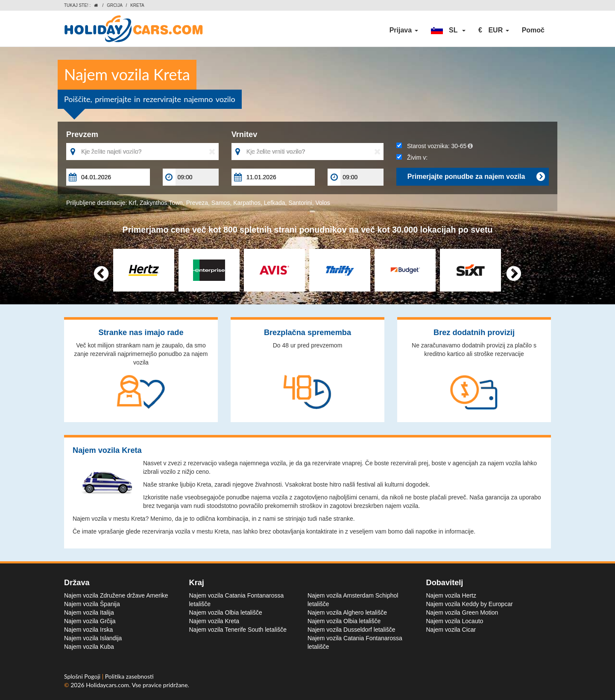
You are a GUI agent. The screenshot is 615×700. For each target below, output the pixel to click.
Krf (132, 203)
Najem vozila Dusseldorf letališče (351, 630)
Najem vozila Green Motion (462, 612)
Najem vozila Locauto (455, 621)
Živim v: (412, 157)
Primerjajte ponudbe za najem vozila (476, 177)
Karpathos (247, 203)
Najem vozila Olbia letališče (226, 612)
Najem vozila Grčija (90, 621)
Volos (322, 203)
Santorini (300, 203)
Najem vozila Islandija (93, 638)
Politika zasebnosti (129, 676)
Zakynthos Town (161, 203)
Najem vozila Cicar (451, 630)
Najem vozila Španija (92, 604)
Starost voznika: (435, 146)
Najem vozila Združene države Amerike (116, 595)
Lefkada (275, 203)
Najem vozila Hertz (451, 595)
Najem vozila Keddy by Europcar (470, 604)
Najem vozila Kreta (214, 621)
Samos (221, 203)
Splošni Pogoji (83, 676)
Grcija (115, 5)
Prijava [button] (404, 30)
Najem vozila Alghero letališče (347, 612)
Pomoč (533, 30)
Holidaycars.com (107, 685)
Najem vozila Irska (88, 630)
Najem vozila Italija (89, 612)
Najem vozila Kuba (89, 647)
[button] (448, 30)
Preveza (197, 203)
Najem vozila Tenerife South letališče (238, 630)
